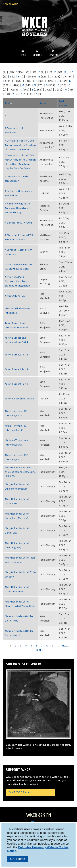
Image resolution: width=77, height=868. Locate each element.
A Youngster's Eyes (15, 296)
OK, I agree (18, 859)
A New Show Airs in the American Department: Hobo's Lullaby (18, 208)
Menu (23, 55)
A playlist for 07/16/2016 (18, 223)
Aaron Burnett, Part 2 (17, 369)
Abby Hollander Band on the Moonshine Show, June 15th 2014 (20, 472)
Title (8, 103)
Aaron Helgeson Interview (19, 399)
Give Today (18, 792)
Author (43, 103)
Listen (53, 55)
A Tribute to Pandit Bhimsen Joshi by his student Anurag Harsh (17, 281)
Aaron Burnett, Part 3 (17, 384)
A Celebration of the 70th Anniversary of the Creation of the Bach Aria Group (20, 145)
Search (37, 55)
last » (40, 650)
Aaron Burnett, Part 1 (16, 355)
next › (66, 645)
